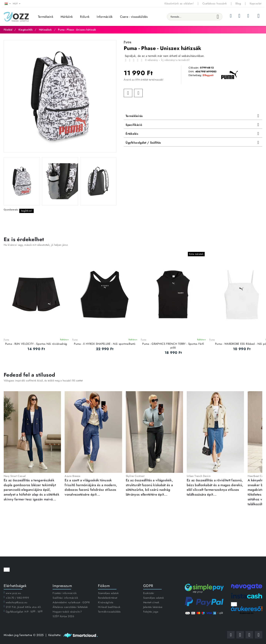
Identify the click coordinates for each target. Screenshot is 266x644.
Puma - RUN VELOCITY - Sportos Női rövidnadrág (36, 344)
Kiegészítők (26, 30)
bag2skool (26, 211)
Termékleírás (134, 116)
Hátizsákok (45, 30)
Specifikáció (134, 125)
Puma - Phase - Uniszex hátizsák (77, 30)
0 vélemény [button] (151, 60)
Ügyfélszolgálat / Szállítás (143, 143)
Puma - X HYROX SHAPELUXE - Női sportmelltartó (105, 344)
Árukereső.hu (247, 613)
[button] (128, 93)
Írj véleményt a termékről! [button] (176, 60)
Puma (6, 340)
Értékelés (132, 134)
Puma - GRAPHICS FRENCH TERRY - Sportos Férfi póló (173, 346)
